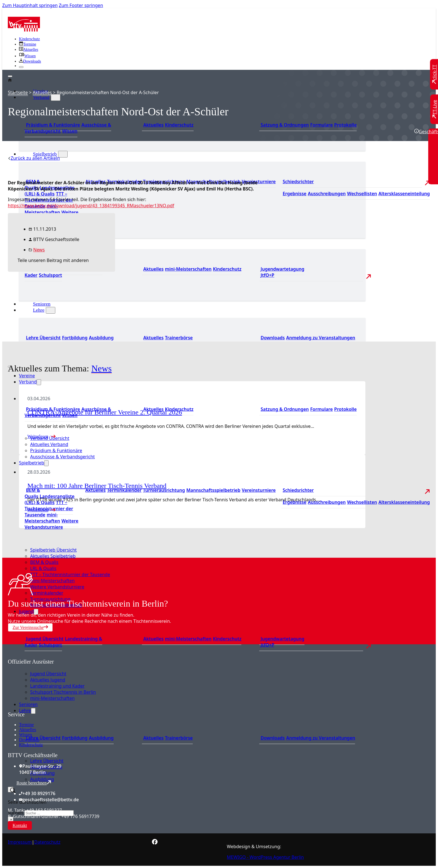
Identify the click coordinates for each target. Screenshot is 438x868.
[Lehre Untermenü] (51, 310)
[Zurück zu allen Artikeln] (34, 158)
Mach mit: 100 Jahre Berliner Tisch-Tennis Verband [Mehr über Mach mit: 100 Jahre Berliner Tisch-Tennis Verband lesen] (97, 486)
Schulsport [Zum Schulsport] (50, 645)
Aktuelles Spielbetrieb (53, 556)
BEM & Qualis (44, 562)
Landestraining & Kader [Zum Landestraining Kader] (63, 642)
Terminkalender (47, 593)
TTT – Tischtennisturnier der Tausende (70, 574)
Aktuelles (42, 92)
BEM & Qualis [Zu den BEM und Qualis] (32, 493)
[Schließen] (21, 67)
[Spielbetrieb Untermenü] (63, 154)
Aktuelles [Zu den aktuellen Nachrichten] (96, 490)
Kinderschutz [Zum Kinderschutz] (29, 39)
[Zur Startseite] (24, 30)
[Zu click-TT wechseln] (435, 74)
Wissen (25, 735)
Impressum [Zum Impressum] (20, 842)
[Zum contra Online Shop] (50, 708)
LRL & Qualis (43, 568)
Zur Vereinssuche (30, 627)
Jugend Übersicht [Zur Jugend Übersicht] (45, 639)
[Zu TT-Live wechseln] (435, 109)
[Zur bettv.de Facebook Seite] (155, 843)
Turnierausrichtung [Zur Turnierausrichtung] (164, 490)
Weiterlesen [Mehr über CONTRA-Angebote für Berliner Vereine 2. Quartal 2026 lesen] (38, 436)
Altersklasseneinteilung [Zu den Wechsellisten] (404, 194)
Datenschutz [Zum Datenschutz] (47, 842)
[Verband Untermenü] (56, 97)
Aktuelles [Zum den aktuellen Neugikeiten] (153, 125)
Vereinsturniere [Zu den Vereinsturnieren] (259, 182)
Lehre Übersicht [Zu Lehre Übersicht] (43, 338)
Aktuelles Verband (49, 444)
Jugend (26, 611)
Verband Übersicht (50, 438)
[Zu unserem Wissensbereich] (27, 56)
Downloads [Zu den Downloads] (273, 338)
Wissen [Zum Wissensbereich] (70, 131)
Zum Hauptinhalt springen (30, 5)
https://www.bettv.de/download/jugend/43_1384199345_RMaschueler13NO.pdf (91, 206)
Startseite (18, 92)
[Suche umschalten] (11, 790)
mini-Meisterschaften (52, 581)
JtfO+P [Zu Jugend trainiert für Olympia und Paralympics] (267, 275)
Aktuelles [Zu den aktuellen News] (153, 338)
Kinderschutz (31, 745)
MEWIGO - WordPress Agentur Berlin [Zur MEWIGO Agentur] (265, 857)
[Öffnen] (10, 76)
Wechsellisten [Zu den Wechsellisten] (362, 194)
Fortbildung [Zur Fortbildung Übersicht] (75, 338)
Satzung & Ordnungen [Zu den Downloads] (285, 125)
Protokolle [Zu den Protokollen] (345, 125)
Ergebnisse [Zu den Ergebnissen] (295, 194)
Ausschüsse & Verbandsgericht (62, 457)
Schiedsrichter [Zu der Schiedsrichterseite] (298, 182)
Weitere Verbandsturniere (57, 587)
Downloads (29, 740)
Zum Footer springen (81, 5)
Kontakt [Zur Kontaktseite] (20, 825)
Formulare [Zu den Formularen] (321, 125)
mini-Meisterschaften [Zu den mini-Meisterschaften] (42, 209)
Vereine (27, 376)
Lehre (39, 310)
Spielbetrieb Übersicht (53, 550)
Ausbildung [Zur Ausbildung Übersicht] (101, 338)
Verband (41, 97)
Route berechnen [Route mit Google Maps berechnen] (34, 783)
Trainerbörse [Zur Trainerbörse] (179, 338)
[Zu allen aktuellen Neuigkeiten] (29, 50)
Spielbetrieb (45, 154)
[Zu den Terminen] (28, 44)
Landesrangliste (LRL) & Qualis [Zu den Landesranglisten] (50, 191)
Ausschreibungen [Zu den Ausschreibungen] (327, 194)
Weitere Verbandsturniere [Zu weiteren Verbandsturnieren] (52, 524)
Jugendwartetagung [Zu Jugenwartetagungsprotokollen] (283, 269)
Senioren (42, 304)
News (39, 250)
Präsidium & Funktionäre (53, 125)
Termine (26, 725)
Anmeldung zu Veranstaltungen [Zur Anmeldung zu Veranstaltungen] (321, 338)
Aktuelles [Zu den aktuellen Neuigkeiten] (153, 269)
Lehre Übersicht (47, 761)
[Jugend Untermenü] (36, 612)
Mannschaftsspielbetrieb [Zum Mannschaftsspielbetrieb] (213, 490)
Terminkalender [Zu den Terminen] (124, 490)
